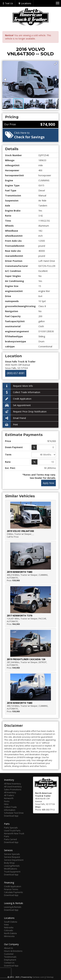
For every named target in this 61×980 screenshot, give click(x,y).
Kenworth (9, 798)
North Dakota (10, 933)
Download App (11, 816)
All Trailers (9, 795)
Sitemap (50, 977)
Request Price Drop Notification (25, 412)
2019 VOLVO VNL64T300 (20, 531)
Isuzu (7, 801)
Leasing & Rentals (13, 907)
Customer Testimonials (10, 955)
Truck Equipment (12, 872)
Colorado (9, 930)
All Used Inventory (13, 787)
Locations (25, 3)
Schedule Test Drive (14, 813)
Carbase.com (38, 977)
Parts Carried (10, 839)
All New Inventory (12, 784)
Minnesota (9, 936)
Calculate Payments (14, 892)
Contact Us (9, 963)
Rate (8, 462)
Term (8, 455)
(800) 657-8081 (16, 373)
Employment (10, 960)
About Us (9, 948)
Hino (6, 804)
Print (10, 425)
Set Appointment (17, 405)
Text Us (7, 3)
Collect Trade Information (21, 392)
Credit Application (17, 399)
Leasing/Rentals (12, 866)
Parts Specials (11, 828)
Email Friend (14, 418)
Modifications (11, 869)
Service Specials (12, 854)
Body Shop (9, 863)
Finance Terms (11, 889)
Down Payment (14, 447)
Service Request (12, 857)
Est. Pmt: (10, 468)
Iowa (6, 925)
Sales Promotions (13, 790)
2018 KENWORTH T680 (20, 703)
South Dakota (11, 922)
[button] (56, 64)
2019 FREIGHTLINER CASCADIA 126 (26, 659)
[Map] (38, 807)
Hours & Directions (13, 951)
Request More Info (18, 386)
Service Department (14, 860)
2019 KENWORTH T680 (20, 572)
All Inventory (10, 792)
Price (8, 441)
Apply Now (48, 483)
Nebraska (9, 927)
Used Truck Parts (12, 831)
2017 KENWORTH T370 (20, 616)
